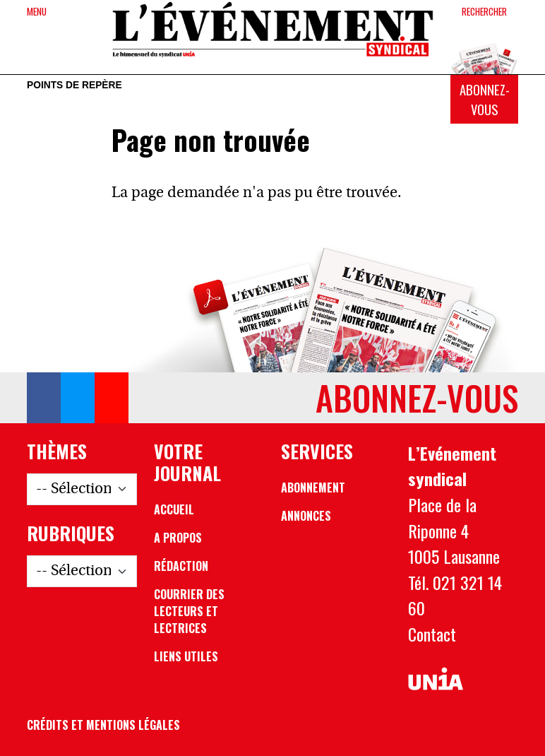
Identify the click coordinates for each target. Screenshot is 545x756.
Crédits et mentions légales (103, 725)
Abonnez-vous (485, 99)
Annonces (306, 516)
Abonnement (313, 488)
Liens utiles (186, 656)
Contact (432, 634)
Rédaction (181, 566)
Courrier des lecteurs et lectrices (189, 611)
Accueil (174, 509)
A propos (178, 538)
